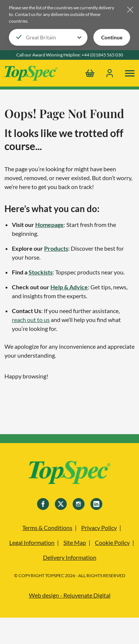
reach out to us (31, 320)
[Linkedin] (96, 504)
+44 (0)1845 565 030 (102, 55)
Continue (112, 37)
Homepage (49, 225)
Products (56, 248)
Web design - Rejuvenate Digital (70, 595)
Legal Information (32, 542)
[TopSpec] (69, 474)
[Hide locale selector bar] (130, 10)
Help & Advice (69, 287)
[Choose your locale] (48, 37)
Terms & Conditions (47, 528)
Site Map (75, 542)
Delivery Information (70, 557)
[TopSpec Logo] (31, 73)
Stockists (41, 272)
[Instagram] (79, 504)
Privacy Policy (99, 528)
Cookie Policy (112, 542)
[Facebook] (43, 504)
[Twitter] (61, 504)
